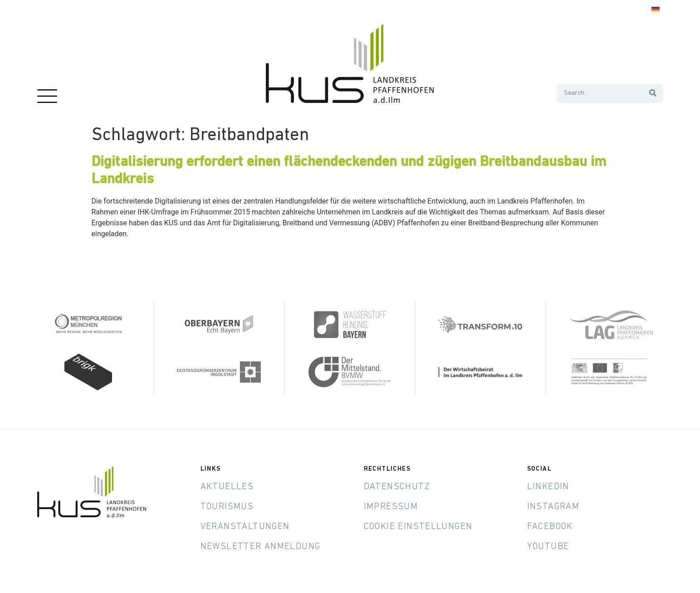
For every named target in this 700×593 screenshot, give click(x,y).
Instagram (553, 507)
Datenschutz (397, 487)
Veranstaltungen (245, 527)
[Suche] (653, 93)
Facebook (550, 527)
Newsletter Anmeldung (261, 547)
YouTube (548, 547)
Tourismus (227, 507)
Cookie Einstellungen (418, 527)
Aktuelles (227, 487)
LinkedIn (548, 487)
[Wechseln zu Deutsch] (656, 10)
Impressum (391, 507)
